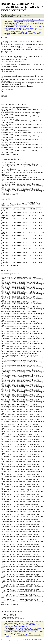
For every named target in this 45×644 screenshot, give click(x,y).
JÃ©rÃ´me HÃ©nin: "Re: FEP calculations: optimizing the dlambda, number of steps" (24, 24)
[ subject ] (31, 33)
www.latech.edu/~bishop (11, 619)
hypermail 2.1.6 (20, 642)
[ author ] (37, 33)
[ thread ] (25, 33)
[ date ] (20, 33)
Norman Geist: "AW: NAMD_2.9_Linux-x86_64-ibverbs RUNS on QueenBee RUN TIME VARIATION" (24, 21)
